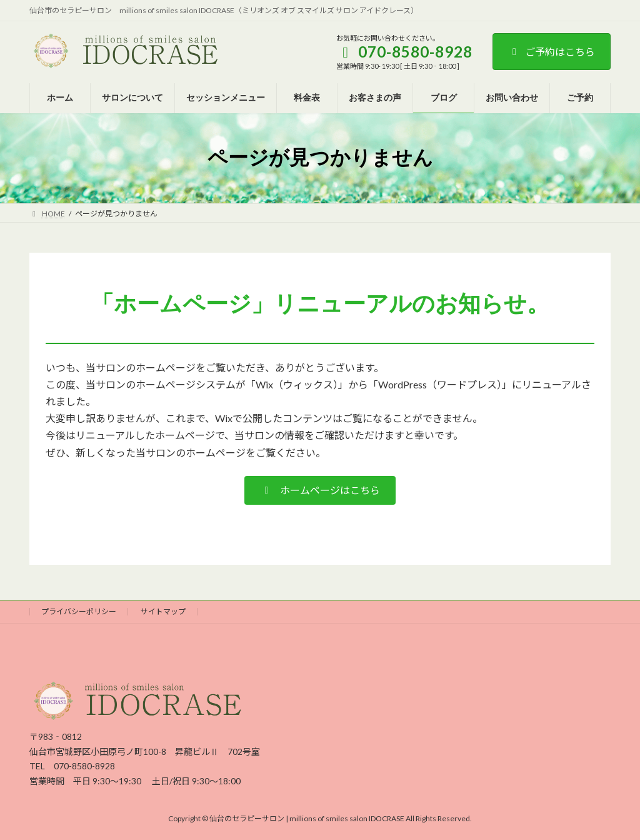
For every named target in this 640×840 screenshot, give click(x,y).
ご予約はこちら (552, 52)
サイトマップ (163, 611)
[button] (320, 490)
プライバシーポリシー (79, 611)
